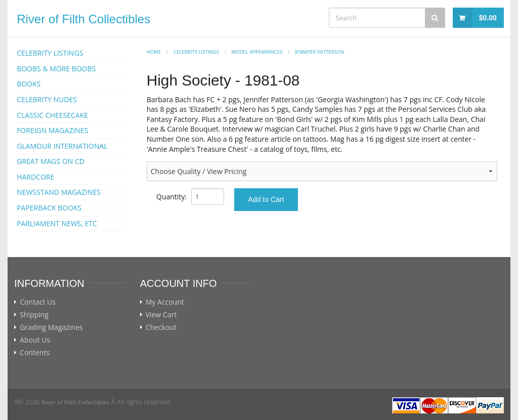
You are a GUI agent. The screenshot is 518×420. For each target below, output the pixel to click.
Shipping (34, 315)
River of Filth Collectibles (83, 19)
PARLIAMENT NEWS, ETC (57, 223)
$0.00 (488, 18)
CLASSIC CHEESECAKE (52, 115)
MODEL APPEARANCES (257, 52)
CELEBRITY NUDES (47, 99)
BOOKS (29, 84)
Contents (35, 353)
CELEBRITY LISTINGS (50, 53)
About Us (35, 340)
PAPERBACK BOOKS (49, 208)
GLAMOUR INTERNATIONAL (62, 146)
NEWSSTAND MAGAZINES (59, 192)
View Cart (161, 315)
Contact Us (38, 302)
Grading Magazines (51, 327)
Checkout (161, 327)
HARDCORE (35, 177)
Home (154, 52)
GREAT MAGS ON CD (51, 161)
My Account (165, 302)
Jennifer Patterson (320, 52)
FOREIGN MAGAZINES (52, 130)
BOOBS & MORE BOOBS (56, 69)
